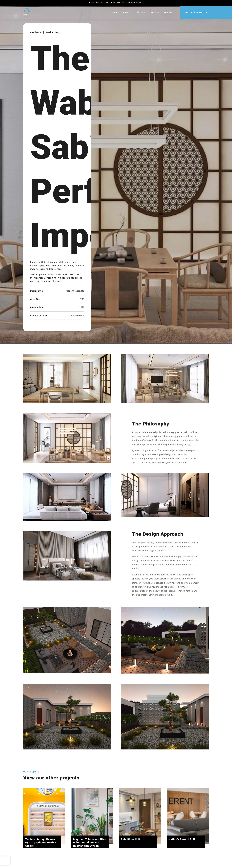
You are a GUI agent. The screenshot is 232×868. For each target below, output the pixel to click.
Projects (139, 12)
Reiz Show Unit (130, 839)
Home (115, 12)
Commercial (32, 782)
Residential (36, 782)
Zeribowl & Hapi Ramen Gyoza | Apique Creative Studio (41, 842)
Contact (168, 12)
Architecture (28, 782)
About (126, 12)
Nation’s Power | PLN (182, 839)
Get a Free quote (196, 12)
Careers (155, 12)
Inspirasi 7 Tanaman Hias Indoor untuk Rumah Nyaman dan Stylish (89, 842)
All (25, 782)
